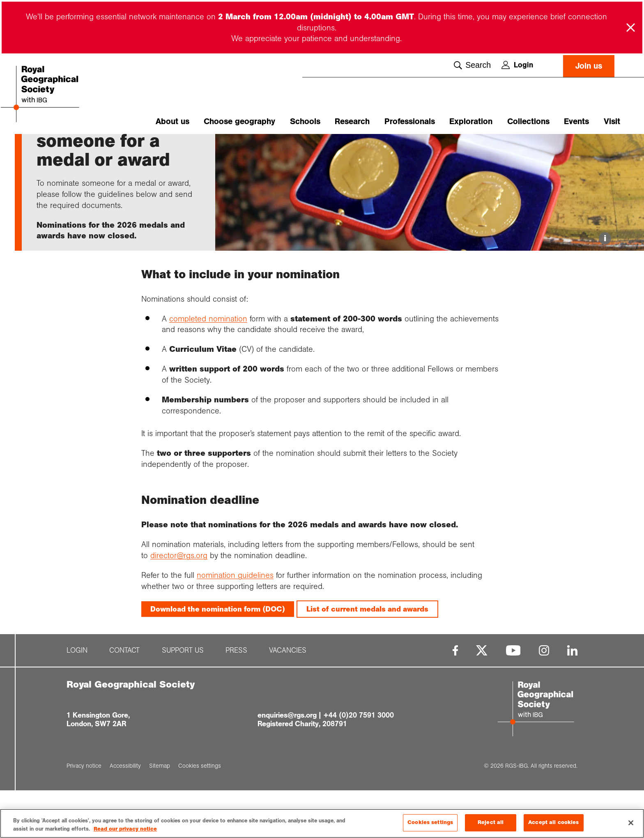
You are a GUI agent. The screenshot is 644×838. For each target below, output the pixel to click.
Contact (124, 698)
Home (44, 148)
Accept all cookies (553, 823)
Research (352, 121)
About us (172, 121)
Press (236, 698)
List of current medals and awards (367, 657)
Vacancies (288, 698)
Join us (589, 66)
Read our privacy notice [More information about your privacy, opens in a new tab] (125, 829)
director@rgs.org (179, 603)
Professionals (410, 121)
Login (517, 65)
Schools (305, 121)
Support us (183, 698)
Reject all (491, 823)
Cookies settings (430, 823)
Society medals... (96, 148)
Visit (612, 121)
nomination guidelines (235, 623)
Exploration (471, 121)
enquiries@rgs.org (287, 763)
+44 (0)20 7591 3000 (359, 763)
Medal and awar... (149, 148)
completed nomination (208, 366)
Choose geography (239, 121)
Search (472, 65)
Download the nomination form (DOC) (218, 657)
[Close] (631, 823)
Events (576, 121)
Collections (528, 121)
